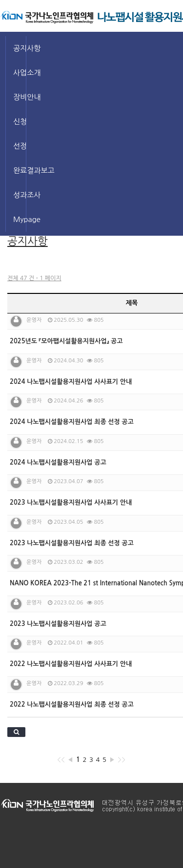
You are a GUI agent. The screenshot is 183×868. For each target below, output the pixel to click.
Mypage (20, 219)
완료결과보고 (20, 170)
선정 (20, 146)
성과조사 (20, 195)
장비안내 (20, 97)
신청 (20, 122)
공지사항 (20, 48)
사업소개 (20, 73)
